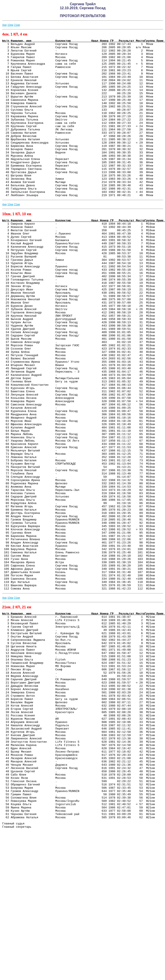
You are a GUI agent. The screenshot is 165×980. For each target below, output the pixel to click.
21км (17, 25)
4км (4, 25)
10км (10, 25)
